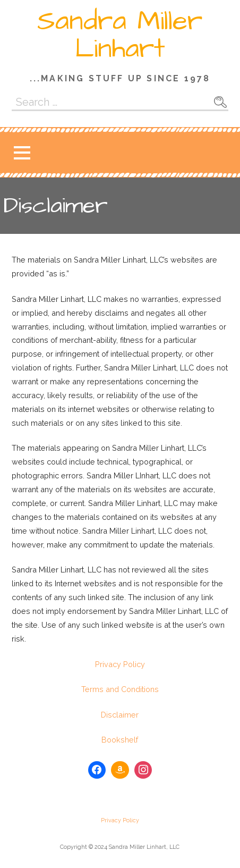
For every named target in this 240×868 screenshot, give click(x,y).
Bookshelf (120, 740)
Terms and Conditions (120, 689)
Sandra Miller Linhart (120, 35)
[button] (22, 153)
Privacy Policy (120, 664)
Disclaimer (120, 715)
